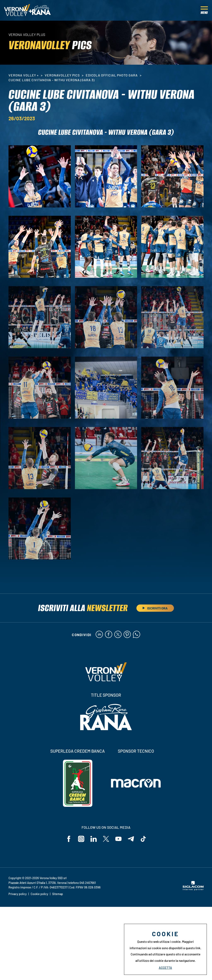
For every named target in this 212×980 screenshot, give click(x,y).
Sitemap (58, 894)
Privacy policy (18, 894)
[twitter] (118, 635)
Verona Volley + (24, 75)
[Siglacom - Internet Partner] (193, 889)
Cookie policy (39, 894)
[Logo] (17, 10)
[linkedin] (99, 635)
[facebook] (109, 635)
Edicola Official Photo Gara (112, 75)
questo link (193, 948)
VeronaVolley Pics (62, 75)
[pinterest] (127, 635)
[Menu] (204, 10)
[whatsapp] (137, 635)
